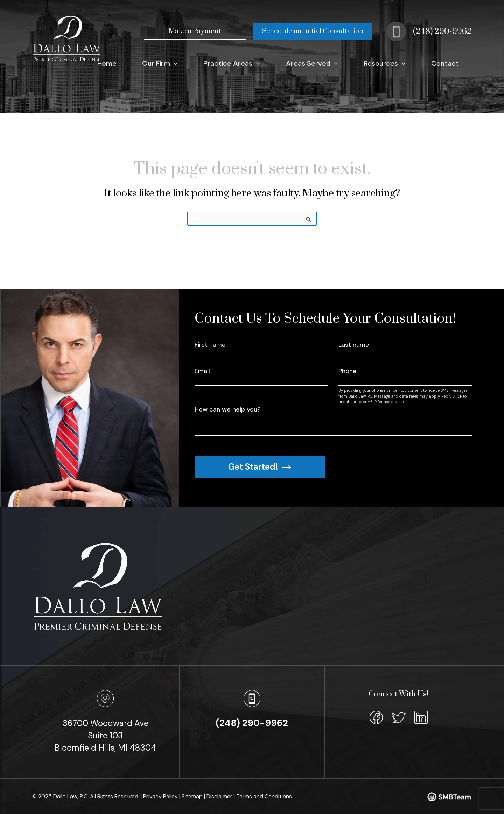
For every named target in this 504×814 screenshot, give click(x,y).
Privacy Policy (161, 796)
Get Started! (260, 467)
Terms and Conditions (265, 796)
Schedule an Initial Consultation (313, 31)
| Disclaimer (219, 796)
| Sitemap (192, 796)
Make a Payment (195, 31)
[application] (226, 63)
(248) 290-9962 (442, 31)
